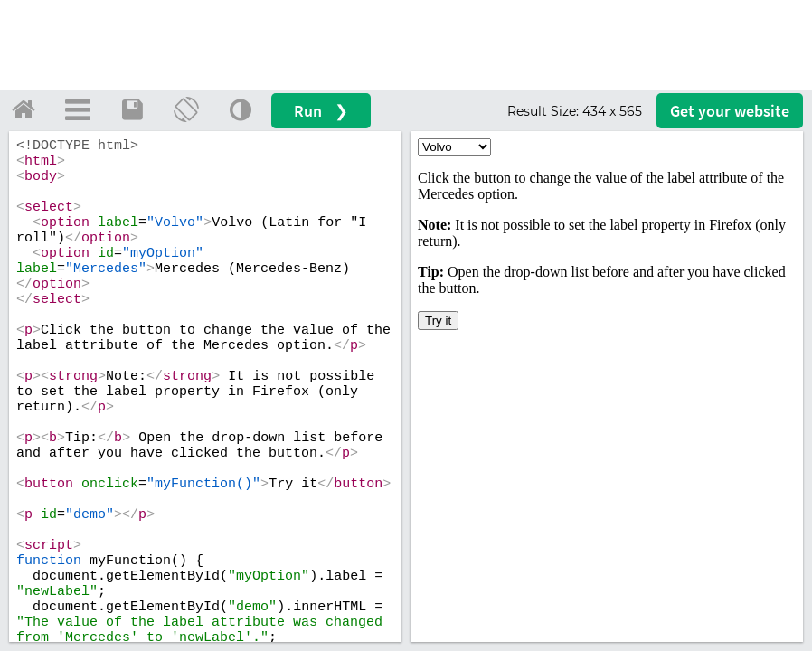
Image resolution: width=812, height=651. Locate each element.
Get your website (730, 111)
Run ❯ (321, 111)
